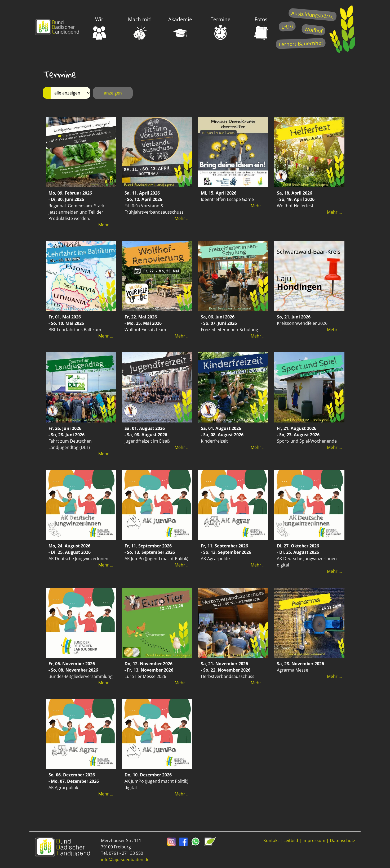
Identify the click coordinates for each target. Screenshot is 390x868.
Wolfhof (313, 30)
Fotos (261, 28)
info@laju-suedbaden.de (125, 860)
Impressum (314, 840)
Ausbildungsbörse (313, 15)
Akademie (180, 28)
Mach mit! (140, 28)
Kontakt (271, 840)
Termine (221, 28)
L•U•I (287, 26)
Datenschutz (343, 840)
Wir (99, 28)
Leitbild (291, 840)
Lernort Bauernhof (301, 44)
